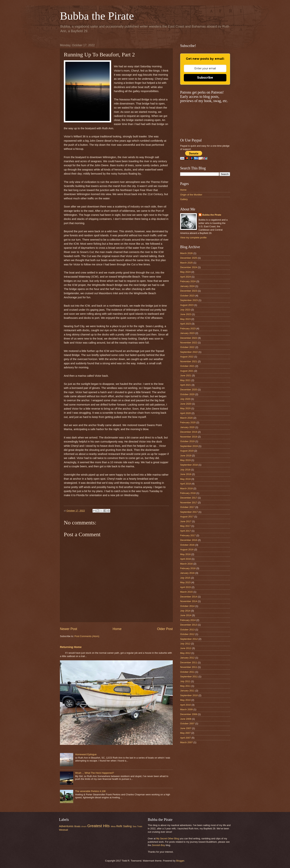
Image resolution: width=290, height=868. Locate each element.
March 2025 (186, 263)
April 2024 (186, 277)
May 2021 (185, 380)
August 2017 (187, 517)
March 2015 (186, 592)
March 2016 (186, 564)
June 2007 (186, 728)
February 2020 (188, 422)
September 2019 (189, 446)
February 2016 (188, 568)
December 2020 (189, 390)
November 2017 (189, 503)
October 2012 (187, 634)
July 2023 (185, 310)
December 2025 (189, 258)
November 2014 (189, 601)
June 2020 (186, 404)
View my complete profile (193, 238)
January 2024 (187, 286)
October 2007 (187, 723)
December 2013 (189, 625)
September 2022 (189, 352)
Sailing (127, 826)
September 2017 (189, 512)
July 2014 (185, 611)
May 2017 (185, 526)
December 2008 (189, 714)
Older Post (165, 629)
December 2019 (189, 432)
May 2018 (185, 479)
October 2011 (187, 672)
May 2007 (185, 733)
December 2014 (189, 597)
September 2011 (189, 677)
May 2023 (185, 319)
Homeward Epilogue (86, 754)
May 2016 (185, 554)
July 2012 (185, 644)
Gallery (184, 199)
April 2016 (186, 559)
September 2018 (189, 465)
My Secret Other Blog (168, 839)
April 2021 (186, 385)
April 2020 (186, 413)
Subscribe (205, 78)
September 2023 (189, 300)
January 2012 (187, 658)
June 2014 (186, 615)
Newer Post (69, 629)
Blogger (180, 861)
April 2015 (186, 587)
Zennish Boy (158, 845)
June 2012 (186, 648)
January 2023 (187, 333)
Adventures (66, 826)
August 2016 (187, 549)
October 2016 (187, 545)
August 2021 (187, 371)
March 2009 (186, 709)
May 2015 (185, 582)
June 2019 (186, 456)
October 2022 (187, 347)
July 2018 (185, 470)
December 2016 (189, 540)
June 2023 (186, 314)
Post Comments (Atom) (87, 636)
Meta (113, 826)
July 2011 (185, 681)
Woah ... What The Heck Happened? (95, 773)
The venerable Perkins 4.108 (90, 791)
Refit (119, 826)
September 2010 (189, 695)
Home (117, 629)
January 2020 (187, 427)
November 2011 (189, 667)
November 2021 (189, 361)
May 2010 (185, 700)
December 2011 (189, 662)
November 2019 (189, 437)
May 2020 (185, 408)
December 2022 (189, 338)
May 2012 (185, 653)
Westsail (63, 830)
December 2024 (189, 267)
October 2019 (187, 441)
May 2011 (185, 686)
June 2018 (186, 474)
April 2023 (186, 324)
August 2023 (187, 305)
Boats (77, 826)
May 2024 (185, 272)
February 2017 (188, 535)
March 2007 (186, 742)
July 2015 (185, 578)
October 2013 (187, 630)
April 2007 (186, 738)
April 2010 (186, 705)
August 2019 (187, 451)
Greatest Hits (98, 826)
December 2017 (189, 498)
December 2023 (189, 291)
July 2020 (185, 399)
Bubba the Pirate (97, 16)
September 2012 (189, 639)
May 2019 (185, 460)
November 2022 (189, 343)
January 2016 (187, 573)
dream (84, 826)
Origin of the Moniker (191, 195)
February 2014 (188, 620)
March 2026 (186, 253)
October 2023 (187, 296)
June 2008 (186, 719)
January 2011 (187, 691)
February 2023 (188, 329)
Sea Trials (137, 826)
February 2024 (188, 281)
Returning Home (71, 647)
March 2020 (186, 418)
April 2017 (186, 531)
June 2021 (186, 375)
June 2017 (186, 521)
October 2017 (187, 507)
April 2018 (186, 484)
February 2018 (188, 493)
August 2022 (187, 357)
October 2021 (187, 366)
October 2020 (187, 394)
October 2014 (187, 606)
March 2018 (186, 488)
